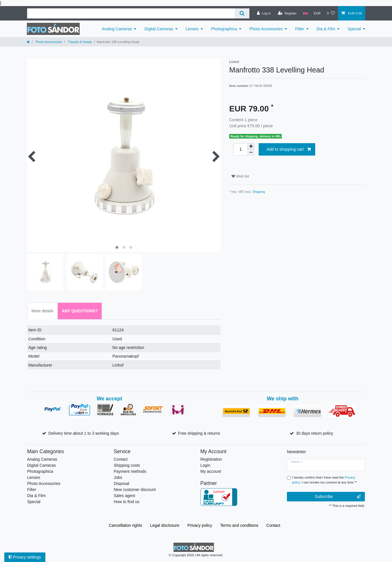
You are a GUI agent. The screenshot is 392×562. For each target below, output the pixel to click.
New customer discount (135, 490)
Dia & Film (326, 29)
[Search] (242, 13)
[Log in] (264, 13)
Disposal (122, 483)
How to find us (127, 502)
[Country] (305, 13)
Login (205, 465)
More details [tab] (42, 311)
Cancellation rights (125, 525)
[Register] (287, 13)
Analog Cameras (117, 29)
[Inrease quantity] (251, 146)
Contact (121, 459)
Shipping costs (127, 465)
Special (354, 29)
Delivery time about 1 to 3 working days (84, 433)
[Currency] (317, 13)
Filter (299, 29)
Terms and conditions (239, 525)
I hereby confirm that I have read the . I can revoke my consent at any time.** (325, 480)
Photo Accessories (266, 29)
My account (211, 471)
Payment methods (130, 471)
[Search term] (131, 13)
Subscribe (338, 497)
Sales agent (124, 496)
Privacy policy (200, 525)
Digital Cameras (159, 29)
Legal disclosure (165, 525)
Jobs (118, 477)
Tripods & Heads (79, 42)
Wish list (240, 176)
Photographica (224, 29)
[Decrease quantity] (251, 153)
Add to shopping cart (289, 150)
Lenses (192, 29)
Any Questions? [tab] (80, 311)
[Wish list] (331, 13)
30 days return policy (314, 433)
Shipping (259, 192)
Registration (211, 459)
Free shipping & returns (199, 433)
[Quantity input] (240, 149)
